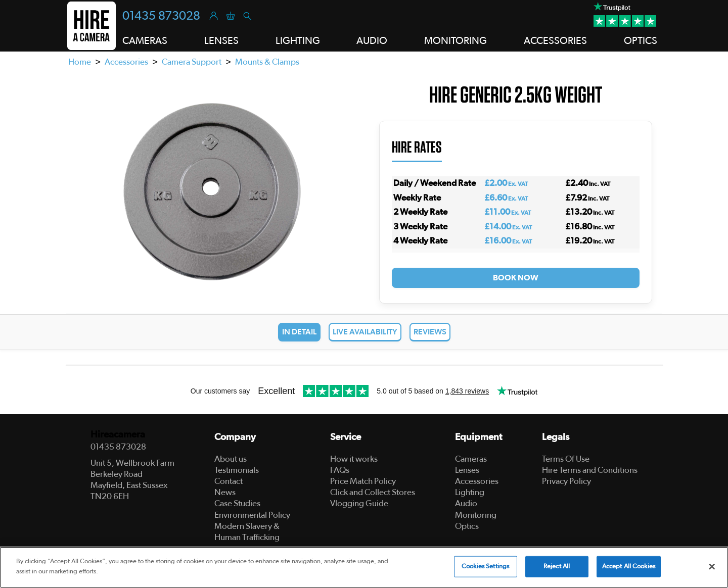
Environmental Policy (252, 515)
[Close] (712, 570)
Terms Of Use (566, 459)
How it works (354, 459)
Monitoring (476, 515)
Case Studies (237, 503)
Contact (229, 481)
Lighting (470, 492)
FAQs (340, 470)
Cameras (471, 459)
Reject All (557, 570)
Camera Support (192, 62)
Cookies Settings (485, 570)
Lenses (467, 470)
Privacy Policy (566, 481)
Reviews (430, 332)
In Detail (299, 332)
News (225, 492)
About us (231, 459)
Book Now (516, 278)
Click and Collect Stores (373, 492)
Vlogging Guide (359, 503)
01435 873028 (161, 16)
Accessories (126, 62)
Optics (467, 526)
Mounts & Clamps (267, 62)
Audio (466, 503)
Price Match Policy (363, 481)
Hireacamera (118, 435)
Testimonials (237, 470)
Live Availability (365, 332)
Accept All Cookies (629, 570)
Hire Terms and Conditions (590, 470)
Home (80, 62)
